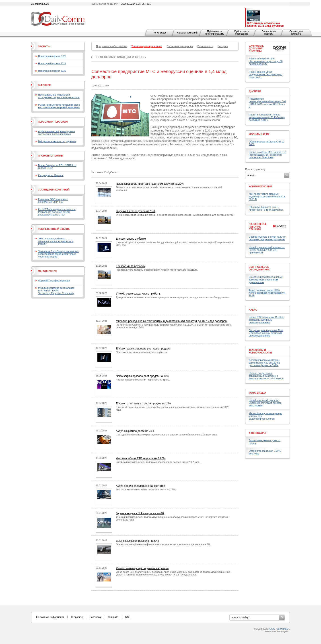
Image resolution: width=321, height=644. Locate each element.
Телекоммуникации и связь (121, 57)
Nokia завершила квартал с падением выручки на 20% (150, 184)
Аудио (253, 310)
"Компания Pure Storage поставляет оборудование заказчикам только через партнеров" (59, 254)
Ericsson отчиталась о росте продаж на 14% (143, 404)
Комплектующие (261, 186)
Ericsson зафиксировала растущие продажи (143, 349)
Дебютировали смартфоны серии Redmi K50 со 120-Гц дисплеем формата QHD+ (264, 363)
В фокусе (44, 85)
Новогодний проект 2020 (52, 71)
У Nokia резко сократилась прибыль (138, 294)
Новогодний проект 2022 (52, 56)
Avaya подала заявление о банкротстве (140, 486)
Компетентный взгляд (54, 229)
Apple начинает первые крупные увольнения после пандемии (57, 133)
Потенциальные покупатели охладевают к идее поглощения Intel (59, 96)
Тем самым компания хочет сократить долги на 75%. (146, 489)
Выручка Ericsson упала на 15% (136, 211)
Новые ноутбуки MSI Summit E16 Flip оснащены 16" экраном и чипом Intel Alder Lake (267, 155)
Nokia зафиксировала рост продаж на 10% (142, 376)
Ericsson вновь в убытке (131, 239)
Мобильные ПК (259, 134)
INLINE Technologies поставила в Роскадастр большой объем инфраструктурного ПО (57, 212)
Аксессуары (257, 433)
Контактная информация (50, 617)
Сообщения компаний (54, 190)
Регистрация (160, 33)
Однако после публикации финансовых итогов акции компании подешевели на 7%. (163, 544)
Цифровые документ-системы (256, 48)
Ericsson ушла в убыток (131, 266)
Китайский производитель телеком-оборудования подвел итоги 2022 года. (158, 462)
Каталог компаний (187, 33)
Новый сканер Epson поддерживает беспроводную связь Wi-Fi (265, 74)
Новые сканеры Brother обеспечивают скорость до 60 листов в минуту (266, 61)
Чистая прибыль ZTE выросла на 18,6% (141, 458)
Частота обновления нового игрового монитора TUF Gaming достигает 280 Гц (267, 117)
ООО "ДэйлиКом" (279, 629)
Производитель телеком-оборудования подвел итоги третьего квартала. (157, 270)
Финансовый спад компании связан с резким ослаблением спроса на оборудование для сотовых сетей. (175, 215)
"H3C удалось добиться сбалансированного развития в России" (56, 241)
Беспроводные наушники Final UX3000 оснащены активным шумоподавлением (266, 333)
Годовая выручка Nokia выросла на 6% (140, 513)
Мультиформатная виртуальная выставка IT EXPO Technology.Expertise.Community (56, 291)
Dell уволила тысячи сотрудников (57, 141)
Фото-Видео (257, 393)
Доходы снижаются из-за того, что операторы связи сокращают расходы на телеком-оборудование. (173, 297)
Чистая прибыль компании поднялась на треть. (143, 380)
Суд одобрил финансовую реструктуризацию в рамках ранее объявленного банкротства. (167, 435)
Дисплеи (255, 91)
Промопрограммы (51, 156)
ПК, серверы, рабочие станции (258, 227)
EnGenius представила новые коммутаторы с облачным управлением (266, 280)
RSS (128, 617)
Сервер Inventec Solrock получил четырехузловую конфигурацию (267, 238)
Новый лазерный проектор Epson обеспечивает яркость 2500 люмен (265, 403)
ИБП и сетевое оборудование (259, 268)
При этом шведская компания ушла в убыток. (142, 352)
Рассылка (95, 617)
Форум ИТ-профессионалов (54, 280)
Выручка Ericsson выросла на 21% (137, 541)
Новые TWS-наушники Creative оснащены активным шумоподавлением (266, 320)
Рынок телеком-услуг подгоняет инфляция (142, 568)
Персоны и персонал (53, 122)
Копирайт (113, 617)
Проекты (44, 46)
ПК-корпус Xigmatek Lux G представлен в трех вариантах (266, 208)
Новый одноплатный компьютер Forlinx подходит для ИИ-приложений (267, 250)
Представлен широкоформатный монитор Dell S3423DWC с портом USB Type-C (267, 103)
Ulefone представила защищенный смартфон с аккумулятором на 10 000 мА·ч (266, 376)
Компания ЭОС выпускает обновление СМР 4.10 (53, 201)
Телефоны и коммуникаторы (260, 351)
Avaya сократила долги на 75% (135, 431)
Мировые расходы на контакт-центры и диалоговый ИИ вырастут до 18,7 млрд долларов (171, 321)
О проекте (77, 617)
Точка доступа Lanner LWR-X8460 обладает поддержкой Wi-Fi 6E (267, 293)
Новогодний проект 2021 (52, 63)
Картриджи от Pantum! (51, 175)
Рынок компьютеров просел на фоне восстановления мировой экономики (59, 106)
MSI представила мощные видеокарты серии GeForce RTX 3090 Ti (267, 197)
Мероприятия (47, 271)
